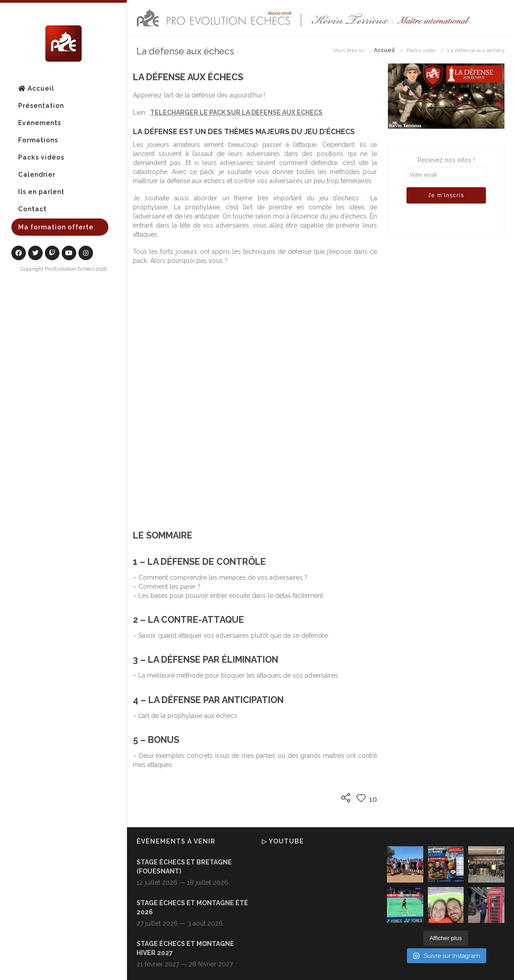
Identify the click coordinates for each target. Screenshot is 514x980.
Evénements (40, 123)
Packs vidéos (41, 157)
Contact (32, 209)
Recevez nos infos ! (446, 185)
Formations (38, 140)
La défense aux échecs (476, 50)
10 (367, 799)
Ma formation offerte (56, 227)
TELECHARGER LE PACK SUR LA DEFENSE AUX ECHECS (236, 112)
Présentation (41, 106)
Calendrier (37, 175)
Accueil (36, 88)
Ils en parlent (41, 192)
